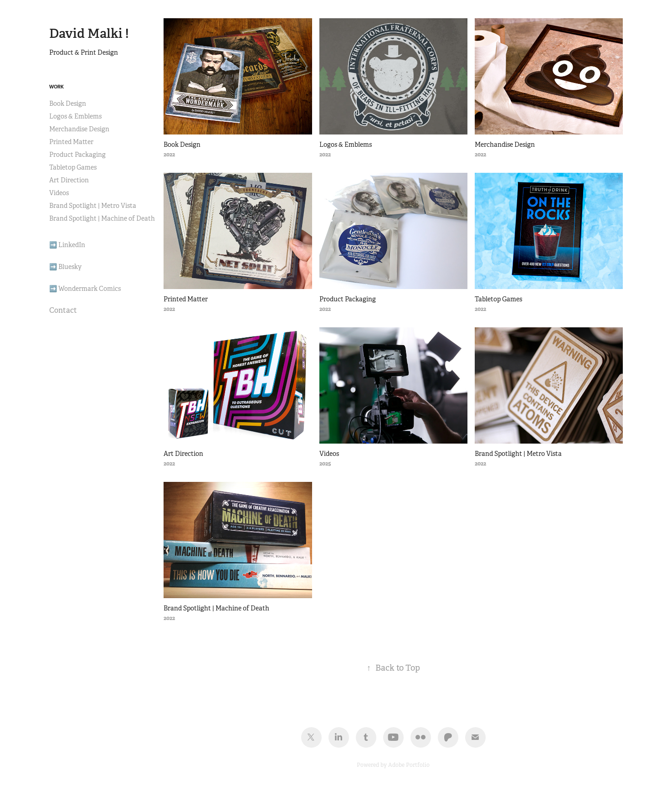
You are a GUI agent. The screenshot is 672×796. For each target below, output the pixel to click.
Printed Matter (71, 142)
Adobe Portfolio (409, 765)
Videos (59, 193)
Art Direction (69, 180)
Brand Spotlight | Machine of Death (102, 218)
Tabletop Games (73, 167)
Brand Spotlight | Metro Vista (93, 206)
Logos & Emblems (75, 116)
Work (56, 87)
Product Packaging (77, 155)
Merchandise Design (79, 129)
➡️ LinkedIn (67, 245)
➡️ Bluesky (65, 267)
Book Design (68, 103)
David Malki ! (89, 34)
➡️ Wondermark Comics (85, 289)
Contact (63, 310)
